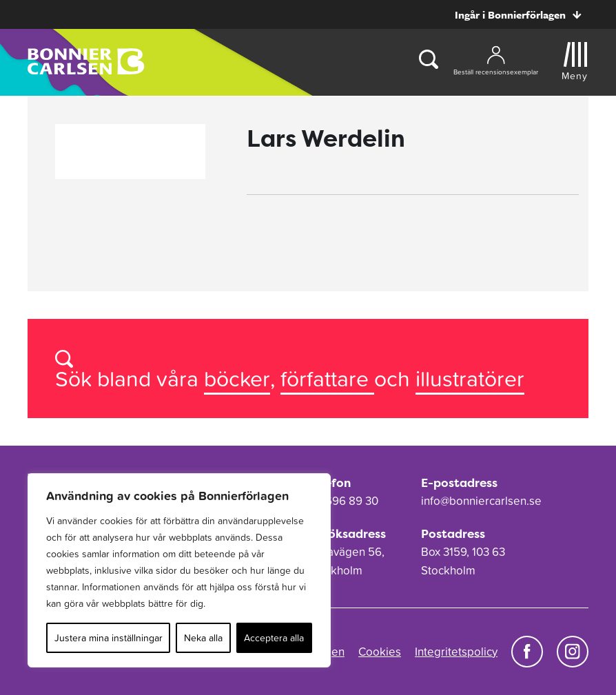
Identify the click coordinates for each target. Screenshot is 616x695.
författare (327, 378)
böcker (237, 378)
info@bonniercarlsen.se (481, 501)
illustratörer (470, 378)
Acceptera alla (274, 638)
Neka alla (203, 638)
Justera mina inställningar (109, 638)
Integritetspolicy (456, 652)
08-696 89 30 (343, 501)
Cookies (380, 652)
